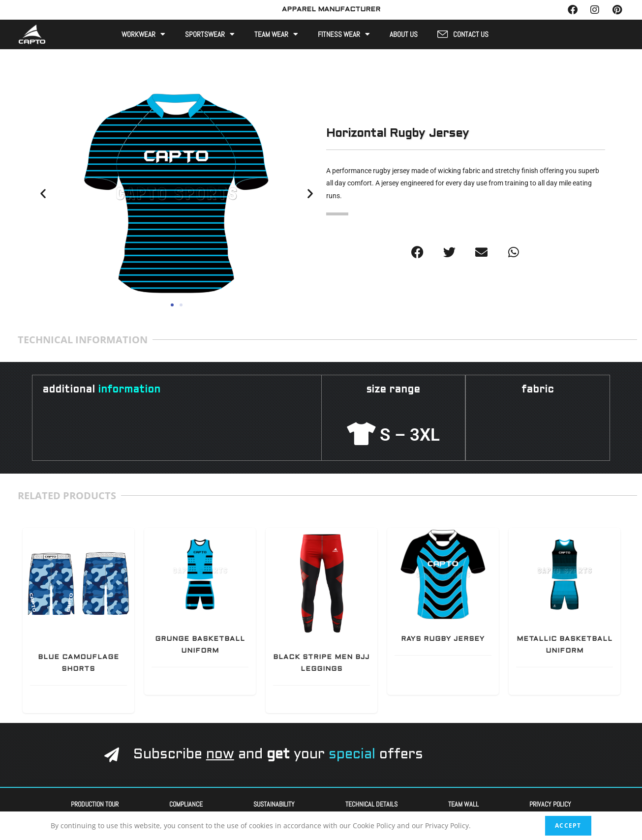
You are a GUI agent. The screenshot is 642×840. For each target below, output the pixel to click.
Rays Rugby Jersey (443, 638)
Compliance (186, 803)
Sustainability (274, 803)
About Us (404, 34)
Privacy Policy (550, 803)
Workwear (143, 34)
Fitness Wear (344, 34)
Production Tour (95, 803)
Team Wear (276, 34)
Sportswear (210, 34)
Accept (568, 825)
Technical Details (371, 803)
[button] (43, 193)
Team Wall (463, 803)
